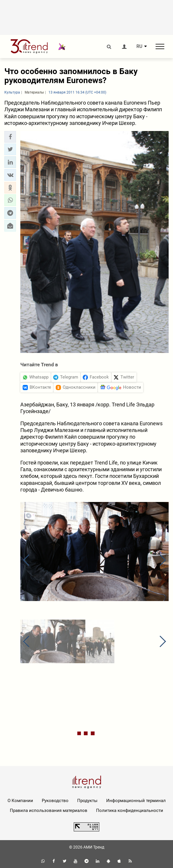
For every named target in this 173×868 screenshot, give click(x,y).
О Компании (20, 801)
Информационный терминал (136, 801)
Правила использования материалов (49, 810)
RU (139, 46)
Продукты (87, 801)
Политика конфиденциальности (130, 810)
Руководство (55, 801)
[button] (10, 137)
